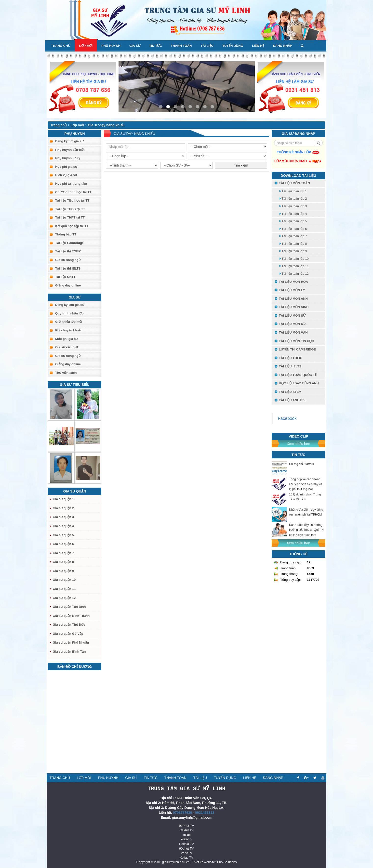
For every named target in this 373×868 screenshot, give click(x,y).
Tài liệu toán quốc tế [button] (295, 375)
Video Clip (298, 436)
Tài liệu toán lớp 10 (294, 259)
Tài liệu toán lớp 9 (293, 251)
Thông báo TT (66, 234)
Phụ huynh (111, 46)
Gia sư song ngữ (68, 260)
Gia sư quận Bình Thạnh (71, 616)
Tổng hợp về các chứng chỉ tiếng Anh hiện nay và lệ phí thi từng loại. (306, 484)
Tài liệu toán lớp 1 (293, 191)
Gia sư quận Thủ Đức (69, 625)
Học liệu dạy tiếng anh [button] (296, 383)
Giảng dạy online (68, 285)
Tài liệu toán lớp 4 (293, 214)
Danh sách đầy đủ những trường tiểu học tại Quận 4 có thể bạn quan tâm (306, 530)
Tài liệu (207, 46)
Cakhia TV (186, 844)
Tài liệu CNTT (65, 277)
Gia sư (135, 46)
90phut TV (186, 848)
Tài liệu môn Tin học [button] (294, 341)
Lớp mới (86, 46)
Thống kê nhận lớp (299, 152)
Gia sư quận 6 (63, 544)
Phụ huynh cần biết (70, 150)
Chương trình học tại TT (73, 192)
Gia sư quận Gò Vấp (68, 634)
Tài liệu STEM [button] (288, 392)
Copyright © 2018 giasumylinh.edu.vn (163, 862)
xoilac (186, 835)
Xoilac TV (186, 857)
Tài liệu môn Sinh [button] (291, 307)
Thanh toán (181, 46)
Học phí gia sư (66, 167)
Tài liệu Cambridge (69, 243)
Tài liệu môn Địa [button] (290, 324)
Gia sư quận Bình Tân (69, 652)
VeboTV (186, 853)
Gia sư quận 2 (63, 508)
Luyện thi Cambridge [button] (295, 350)
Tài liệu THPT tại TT (70, 217)
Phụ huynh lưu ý (68, 158)
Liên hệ (258, 46)
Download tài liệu (299, 176)
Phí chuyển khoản (69, 330)
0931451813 (205, 812)
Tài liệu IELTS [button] (288, 367)
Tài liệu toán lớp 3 (293, 206)
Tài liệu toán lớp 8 (293, 244)
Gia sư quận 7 (63, 553)
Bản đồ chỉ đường (75, 667)
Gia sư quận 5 (63, 535)
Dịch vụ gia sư (66, 175)
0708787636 (183, 812)
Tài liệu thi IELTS (68, 268)
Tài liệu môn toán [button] (292, 183)
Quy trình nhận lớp (69, 313)
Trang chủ (61, 46)
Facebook (287, 418)
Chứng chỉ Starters (301, 464)
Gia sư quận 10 (64, 580)
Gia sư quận (75, 491)
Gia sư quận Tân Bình (69, 607)
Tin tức (156, 46)
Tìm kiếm (241, 165)
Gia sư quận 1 (63, 499)
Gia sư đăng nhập (298, 134)
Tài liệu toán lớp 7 (293, 236)
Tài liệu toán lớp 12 (294, 274)
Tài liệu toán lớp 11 (294, 266)
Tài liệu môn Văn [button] (291, 333)
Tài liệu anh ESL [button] (290, 400)
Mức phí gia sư (67, 339)
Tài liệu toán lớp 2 (293, 199)
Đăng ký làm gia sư (70, 305)
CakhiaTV (186, 830)
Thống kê (298, 554)
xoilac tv (187, 839)
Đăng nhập (282, 46)
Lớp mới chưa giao (298, 161)
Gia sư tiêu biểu (75, 385)
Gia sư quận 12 (64, 598)
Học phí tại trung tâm (71, 184)
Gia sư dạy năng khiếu (106, 125)
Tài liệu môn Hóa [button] (291, 282)
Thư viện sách (66, 373)
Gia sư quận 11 (64, 589)
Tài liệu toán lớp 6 (293, 229)
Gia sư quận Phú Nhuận (71, 642)
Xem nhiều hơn (298, 444)
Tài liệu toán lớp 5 (293, 221)
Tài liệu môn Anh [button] (291, 299)
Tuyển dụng (233, 46)
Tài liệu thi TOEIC (68, 251)
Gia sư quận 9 (63, 571)
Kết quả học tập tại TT (72, 226)
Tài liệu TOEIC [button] (288, 358)
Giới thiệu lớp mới (69, 322)
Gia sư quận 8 (63, 562)
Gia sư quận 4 (63, 526)
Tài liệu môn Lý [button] (290, 290)
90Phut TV (186, 825)
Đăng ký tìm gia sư (69, 141)
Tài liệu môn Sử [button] (290, 316)
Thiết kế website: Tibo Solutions (214, 862)
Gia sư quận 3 (63, 517)
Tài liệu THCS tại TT (70, 209)
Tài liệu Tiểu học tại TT (72, 201)
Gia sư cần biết (67, 347)
